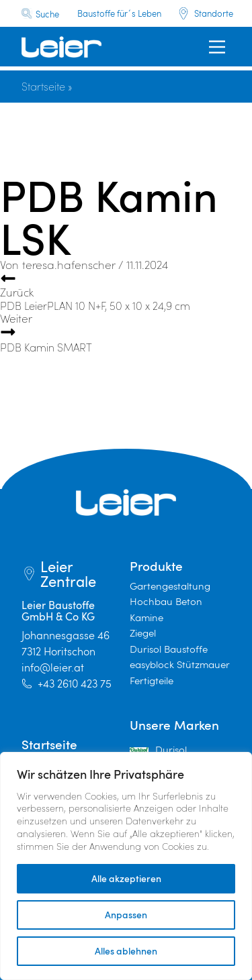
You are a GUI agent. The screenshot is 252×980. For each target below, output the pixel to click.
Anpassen (126, 915)
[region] (126, 866)
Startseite (43, 86)
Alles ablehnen (126, 951)
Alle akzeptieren (126, 878)
